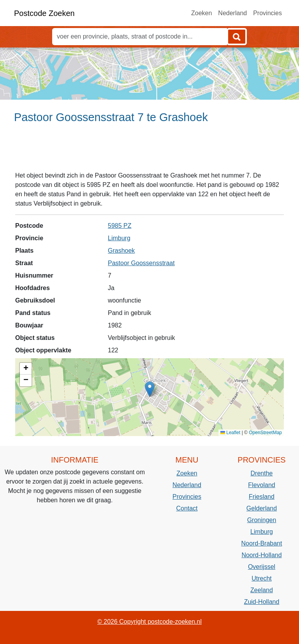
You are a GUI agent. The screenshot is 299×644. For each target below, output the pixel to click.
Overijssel (262, 567)
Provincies (267, 13)
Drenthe (262, 473)
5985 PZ (120, 226)
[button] (150, 389)
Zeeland (262, 590)
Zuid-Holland (262, 602)
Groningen (262, 520)
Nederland (232, 13)
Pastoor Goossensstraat (141, 263)
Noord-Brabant (262, 543)
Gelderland (262, 508)
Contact (187, 508)
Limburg (119, 238)
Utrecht (262, 578)
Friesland (262, 497)
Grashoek (121, 251)
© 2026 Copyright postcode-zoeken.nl (149, 622)
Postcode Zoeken (44, 13)
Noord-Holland (261, 555)
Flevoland (261, 485)
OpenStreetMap (265, 433)
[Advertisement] (149, 151)
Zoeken (201, 13)
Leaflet (230, 433)
